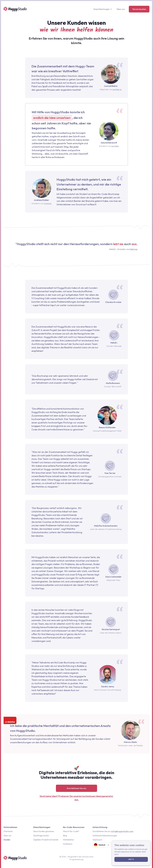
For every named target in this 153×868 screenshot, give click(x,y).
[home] (15, 9)
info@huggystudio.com (122, 831)
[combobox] (102, 845)
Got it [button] (131, 859)
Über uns (121, 9)
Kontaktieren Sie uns (76, 788)
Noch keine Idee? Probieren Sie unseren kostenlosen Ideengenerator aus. (76, 798)
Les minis (115, 146)
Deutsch (100, 845)
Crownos (48, 203)
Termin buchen (139, 9)
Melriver (134, 249)
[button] (103, 9)
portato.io (117, 89)
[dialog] (131, 853)
